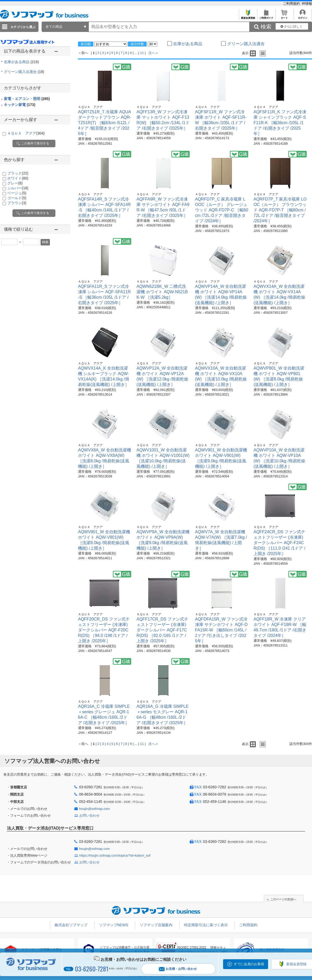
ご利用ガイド (266, 16)
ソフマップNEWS (114, 925)
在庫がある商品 (21, 62)
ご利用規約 (292, 4)
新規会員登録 (248, 16)
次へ (152, 53)
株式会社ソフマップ (71, 925)
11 (142, 53)
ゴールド (17, 198)
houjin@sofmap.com (95, 809)
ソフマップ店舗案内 (156, 925)
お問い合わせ (89, 815)
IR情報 (307, 4)
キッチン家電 (20, 105)
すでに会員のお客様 (249, 964)
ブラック (18, 173)
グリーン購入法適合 (24, 72)
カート (284, 16)
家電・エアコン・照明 (27, 99)
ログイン (303, 16)
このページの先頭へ (283, 899)
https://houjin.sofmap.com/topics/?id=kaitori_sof (115, 855)
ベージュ (17, 193)
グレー (15, 183)
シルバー (18, 188)
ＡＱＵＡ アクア (26, 133)
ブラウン (17, 203)
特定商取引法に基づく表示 (206, 925)
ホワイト (18, 178)
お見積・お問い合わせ (178, 969)
